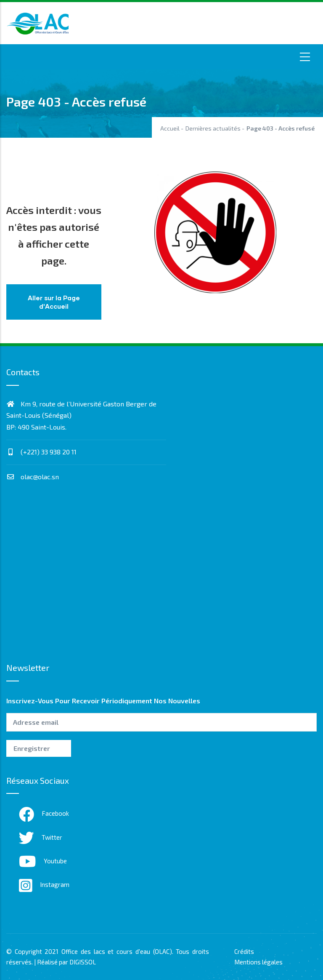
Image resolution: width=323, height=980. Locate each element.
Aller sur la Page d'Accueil (54, 302)
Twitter (41, 837)
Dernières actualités (213, 128)
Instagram (44, 884)
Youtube (43, 861)
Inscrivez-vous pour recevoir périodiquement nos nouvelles (103, 701)
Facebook (44, 813)
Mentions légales (258, 962)
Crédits (244, 951)
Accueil (170, 128)
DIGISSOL (83, 962)
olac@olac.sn (33, 477)
